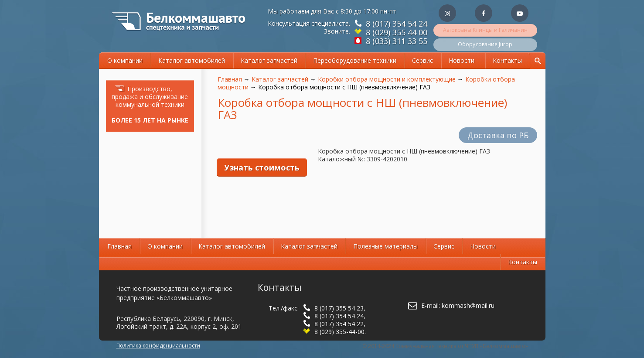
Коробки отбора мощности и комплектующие (387, 79)
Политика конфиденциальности (158, 346)
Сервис (423, 60)
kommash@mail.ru (468, 305)
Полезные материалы (385, 246)
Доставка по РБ (498, 135)
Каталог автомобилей (192, 60)
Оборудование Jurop (485, 44)
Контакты (507, 60)
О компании (125, 60)
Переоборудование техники (355, 60)
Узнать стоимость (262, 167)
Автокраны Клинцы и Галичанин (485, 30)
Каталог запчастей (269, 60)
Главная (230, 79)
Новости (462, 60)
